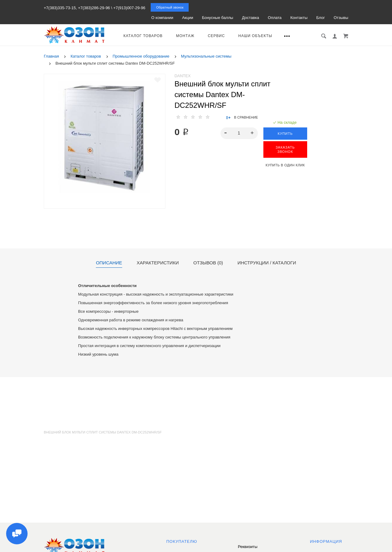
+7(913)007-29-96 (129, 8)
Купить (285, 134)
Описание (109, 263)
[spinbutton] (239, 133)
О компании (162, 18)
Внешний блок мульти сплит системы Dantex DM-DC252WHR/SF (103, 432)
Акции (187, 18)
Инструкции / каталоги (267, 263)
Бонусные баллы (217, 18)
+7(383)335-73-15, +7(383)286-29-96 (77, 8)
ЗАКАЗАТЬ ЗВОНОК (285, 149)
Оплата (275, 18)
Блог (321, 18)
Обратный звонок (170, 7)
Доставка (251, 18)
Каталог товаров (143, 36)
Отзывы (341, 18)
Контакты (299, 18)
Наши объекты (255, 36)
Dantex (183, 76)
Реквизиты (248, 547)
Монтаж (185, 36)
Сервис (216, 36)
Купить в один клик (285, 165)
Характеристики (158, 263)
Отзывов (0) (208, 263)
